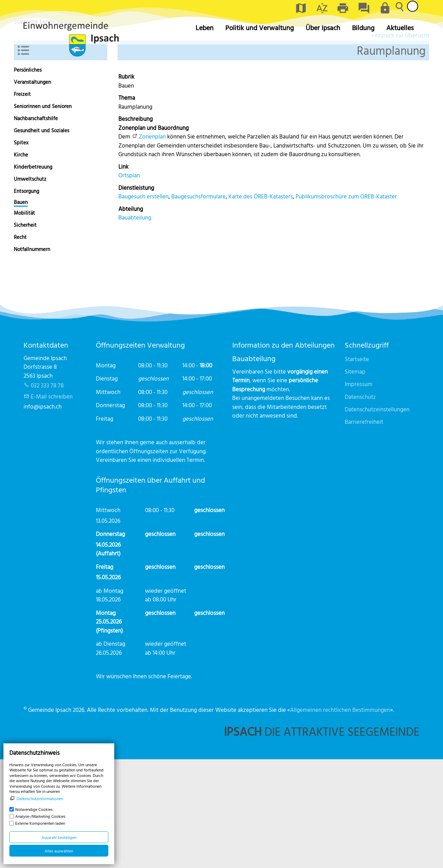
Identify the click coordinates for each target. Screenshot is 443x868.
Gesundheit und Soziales (42, 239)
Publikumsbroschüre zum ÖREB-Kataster (346, 305)
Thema (127, 206)
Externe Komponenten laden (40, 823)
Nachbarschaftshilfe (36, 227)
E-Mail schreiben (52, 505)
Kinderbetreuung (33, 275)
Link (123, 275)
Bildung (363, 28)
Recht (20, 346)
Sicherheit (25, 334)
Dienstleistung (136, 296)
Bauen (21, 311)
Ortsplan (129, 284)
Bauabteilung (135, 326)
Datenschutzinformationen (40, 798)
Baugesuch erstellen (143, 305)
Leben (205, 28)
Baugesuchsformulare (198, 305)
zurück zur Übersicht (403, 144)
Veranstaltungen (32, 191)
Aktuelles (400, 28)
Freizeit (22, 203)
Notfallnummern (32, 358)
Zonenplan (152, 245)
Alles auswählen (59, 851)
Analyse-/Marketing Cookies (40, 816)
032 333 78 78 (47, 494)
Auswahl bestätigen (59, 837)
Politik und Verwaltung (260, 28)
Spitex (21, 251)
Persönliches (28, 178)
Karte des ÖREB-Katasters (261, 305)
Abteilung (131, 317)
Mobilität (24, 321)
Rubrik (126, 185)
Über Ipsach (323, 28)
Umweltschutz (30, 288)
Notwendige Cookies (34, 809)
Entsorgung (26, 300)
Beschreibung (135, 227)
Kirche (21, 263)
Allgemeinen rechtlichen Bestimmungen (340, 818)
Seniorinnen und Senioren (43, 215)
